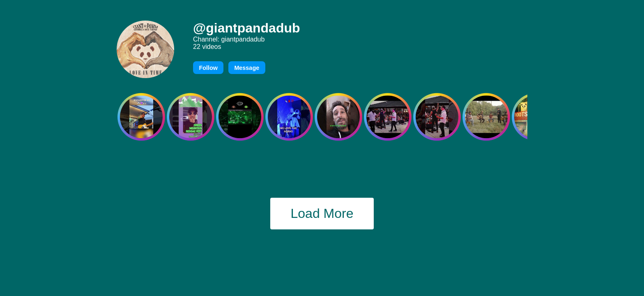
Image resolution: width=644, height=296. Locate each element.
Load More (322, 213)
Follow (208, 68)
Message (247, 68)
